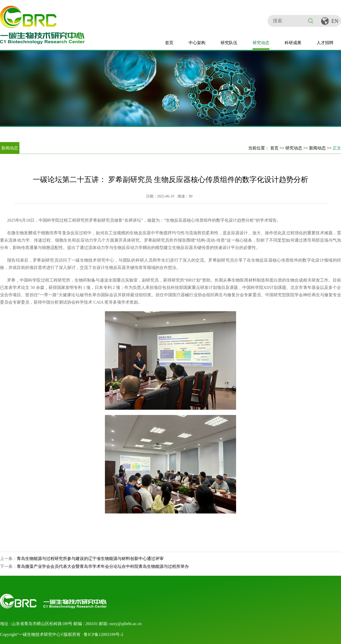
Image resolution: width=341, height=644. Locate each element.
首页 (169, 43)
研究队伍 (229, 43)
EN (335, 21)
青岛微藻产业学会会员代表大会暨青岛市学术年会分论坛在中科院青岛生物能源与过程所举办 (103, 566)
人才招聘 (325, 43)
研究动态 (261, 43)
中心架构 (197, 43)
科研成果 (293, 43)
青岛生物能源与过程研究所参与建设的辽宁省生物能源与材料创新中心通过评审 (90, 559)
